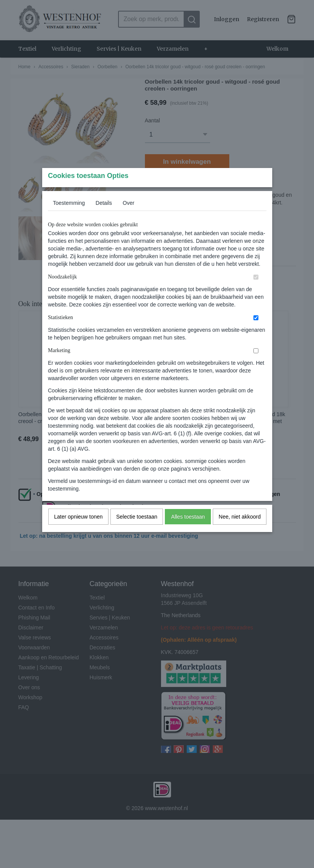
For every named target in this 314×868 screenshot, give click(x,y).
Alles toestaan (188, 532)
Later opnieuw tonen (78, 532)
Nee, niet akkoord (240, 532)
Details (104, 218)
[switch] (256, 292)
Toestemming (69, 218)
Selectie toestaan (137, 532)
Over (128, 218)
